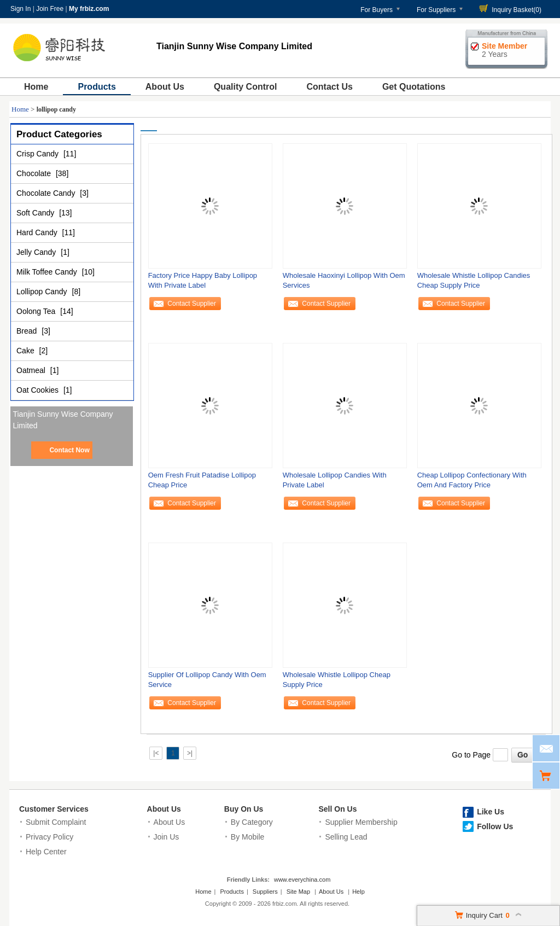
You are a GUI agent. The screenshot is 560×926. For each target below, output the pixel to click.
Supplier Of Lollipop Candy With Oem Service (207, 680)
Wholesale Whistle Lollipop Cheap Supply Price (337, 680)
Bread (28, 331)
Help (358, 892)
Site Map (298, 892)
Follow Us (495, 826)
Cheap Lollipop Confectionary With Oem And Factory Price (472, 480)
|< (156, 753)
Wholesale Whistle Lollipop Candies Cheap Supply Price (474, 280)
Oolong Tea (37, 311)
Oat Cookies (39, 390)
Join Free (50, 9)
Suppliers (265, 892)
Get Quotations (414, 87)
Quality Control (246, 87)
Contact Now (69, 450)
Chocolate (35, 173)
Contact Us (329, 87)
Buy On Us (244, 809)
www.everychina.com (302, 880)
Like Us (491, 812)
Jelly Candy (37, 252)
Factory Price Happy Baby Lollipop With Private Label (203, 280)
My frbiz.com (89, 9)
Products (97, 87)
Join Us (167, 837)
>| (190, 753)
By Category (252, 822)
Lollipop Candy (43, 292)
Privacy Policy (49, 837)
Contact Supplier (192, 304)
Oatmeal (32, 370)
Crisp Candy (39, 154)
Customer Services (54, 809)
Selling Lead (346, 837)
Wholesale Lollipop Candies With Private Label (335, 480)
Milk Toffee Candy (48, 272)
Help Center (46, 852)
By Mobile (247, 837)
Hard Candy (38, 232)
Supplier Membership (361, 822)
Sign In (21, 9)
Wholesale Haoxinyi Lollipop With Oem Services (344, 280)
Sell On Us (337, 809)
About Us (165, 87)
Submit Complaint (56, 822)
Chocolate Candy (47, 193)
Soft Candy (36, 213)
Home (36, 87)
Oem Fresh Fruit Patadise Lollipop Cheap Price (202, 480)
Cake (27, 351)
